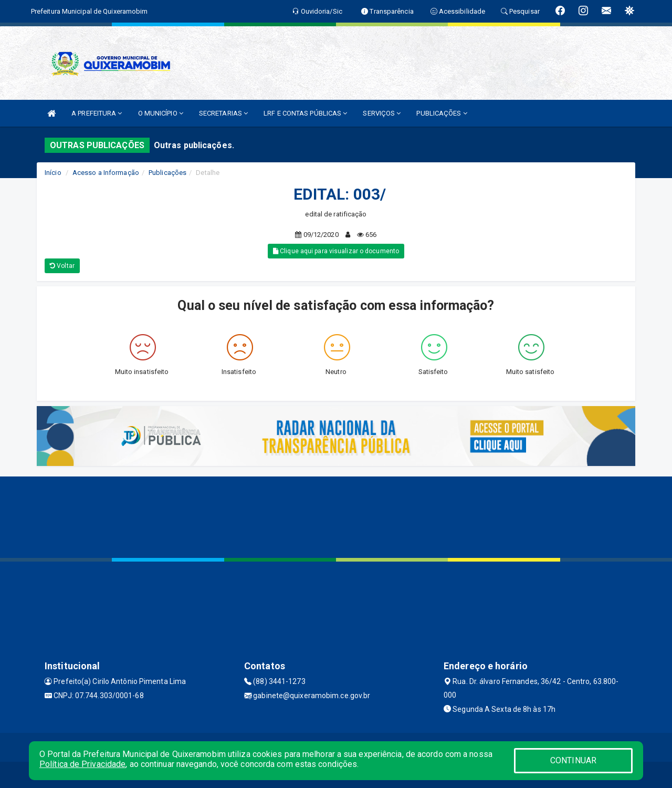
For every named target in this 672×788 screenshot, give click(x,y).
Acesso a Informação (106, 173)
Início (53, 173)
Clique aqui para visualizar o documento (336, 251)
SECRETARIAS (223, 113)
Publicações (167, 173)
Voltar (62, 266)
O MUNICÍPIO (161, 113)
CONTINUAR (573, 760)
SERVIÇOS (382, 113)
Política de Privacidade (82, 764)
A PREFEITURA (97, 113)
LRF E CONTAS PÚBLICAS (305, 113)
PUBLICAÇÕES (442, 113)
